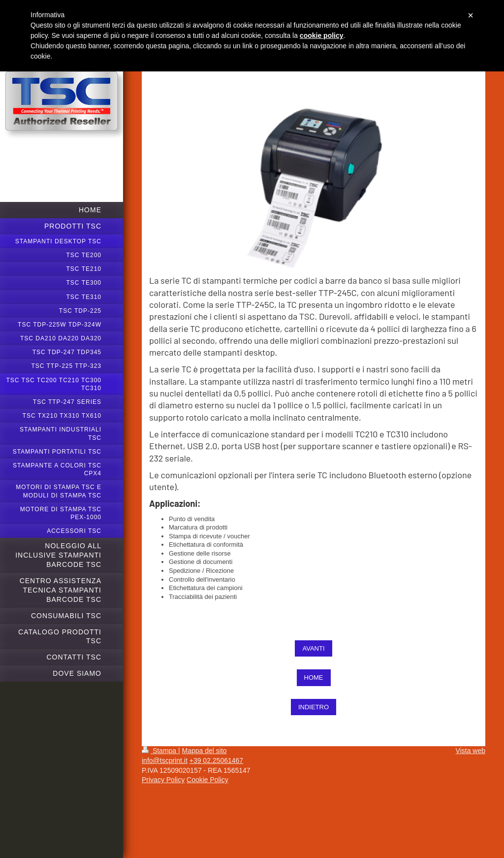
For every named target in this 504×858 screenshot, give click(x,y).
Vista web (471, 751)
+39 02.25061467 (216, 760)
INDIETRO (314, 707)
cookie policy (322, 35)
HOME (314, 677)
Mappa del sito (205, 751)
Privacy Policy (163, 780)
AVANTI (313, 648)
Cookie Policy (207, 780)
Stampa (160, 751)
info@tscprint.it (165, 760)
